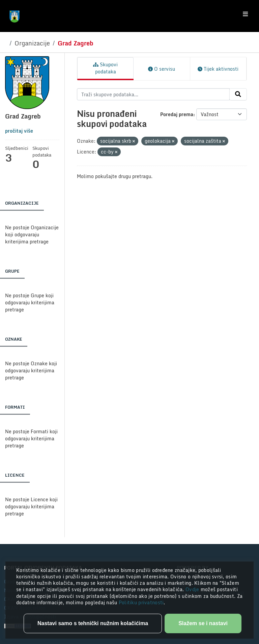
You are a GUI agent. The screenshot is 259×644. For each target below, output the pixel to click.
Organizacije (32, 43)
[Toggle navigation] (245, 14)
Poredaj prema (177, 114)
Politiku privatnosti (141, 602)
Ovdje (193, 589)
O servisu (162, 69)
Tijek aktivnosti (218, 69)
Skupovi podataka (105, 68)
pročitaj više (19, 131)
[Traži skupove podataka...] (153, 94)
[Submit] (238, 94)
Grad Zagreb (76, 43)
